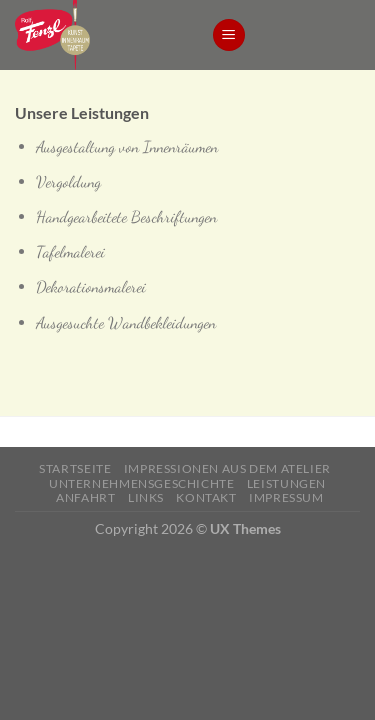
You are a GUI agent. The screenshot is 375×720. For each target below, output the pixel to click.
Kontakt (206, 497)
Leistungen (286, 483)
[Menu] (229, 35)
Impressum (286, 497)
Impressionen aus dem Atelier (227, 468)
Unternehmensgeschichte (141, 483)
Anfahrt (85, 497)
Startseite (75, 468)
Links (146, 497)
